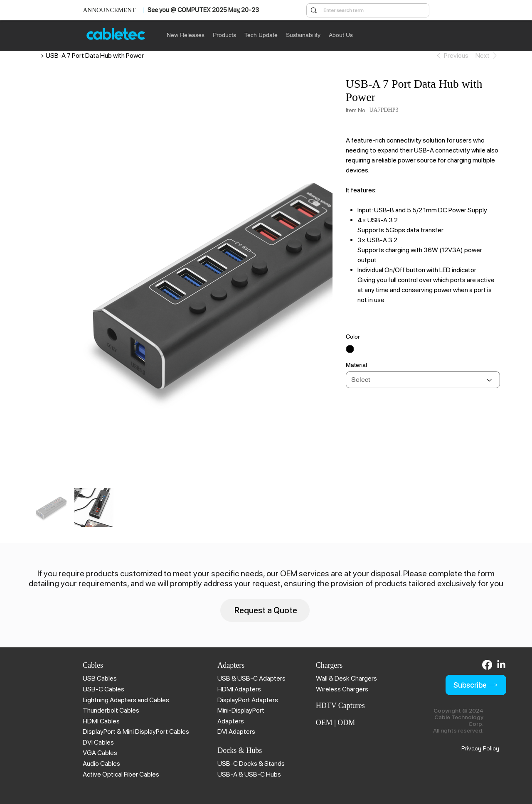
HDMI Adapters (239, 689)
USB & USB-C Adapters (251, 678)
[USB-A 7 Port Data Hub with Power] (95, 55)
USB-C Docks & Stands (251, 763)
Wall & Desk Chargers (346, 678)
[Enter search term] (367, 11)
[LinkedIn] (501, 665)
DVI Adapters (236, 731)
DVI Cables (98, 742)
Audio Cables (101, 763)
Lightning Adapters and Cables (126, 700)
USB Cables (100, 678)
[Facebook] (487, 665)
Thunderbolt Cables (111, 710)
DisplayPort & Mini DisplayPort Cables (136, 731)
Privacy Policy (480, 748)
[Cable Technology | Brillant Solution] (35, 55)
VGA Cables (100, 753)
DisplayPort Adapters (248, 700)
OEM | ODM (336, 723)
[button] (224, 35)
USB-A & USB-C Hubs (249, 774)
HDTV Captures (340, 706)
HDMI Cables (101, 721)
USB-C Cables (103, 689)
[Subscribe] (476, 685)
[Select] (423, 380)
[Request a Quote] (265, 610)
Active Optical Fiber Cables (121, 774)
